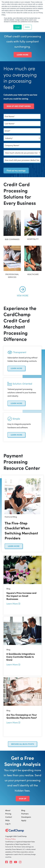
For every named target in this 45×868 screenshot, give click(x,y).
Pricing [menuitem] (8, 814)
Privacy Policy (10, 839)
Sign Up (23, 799)
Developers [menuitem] (26, 817)
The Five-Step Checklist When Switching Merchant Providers (21, 530)
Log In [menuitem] (8, 824)
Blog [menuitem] (23, 810)
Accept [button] (17, 27)
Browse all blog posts (23, 744)
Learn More (22, 55)
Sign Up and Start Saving (19, 106)
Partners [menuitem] (25, 814)
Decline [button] (27, 27)
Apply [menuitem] (24, 820)
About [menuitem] (8, 810)
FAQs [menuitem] (7, 820)
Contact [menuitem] (9, 817)
